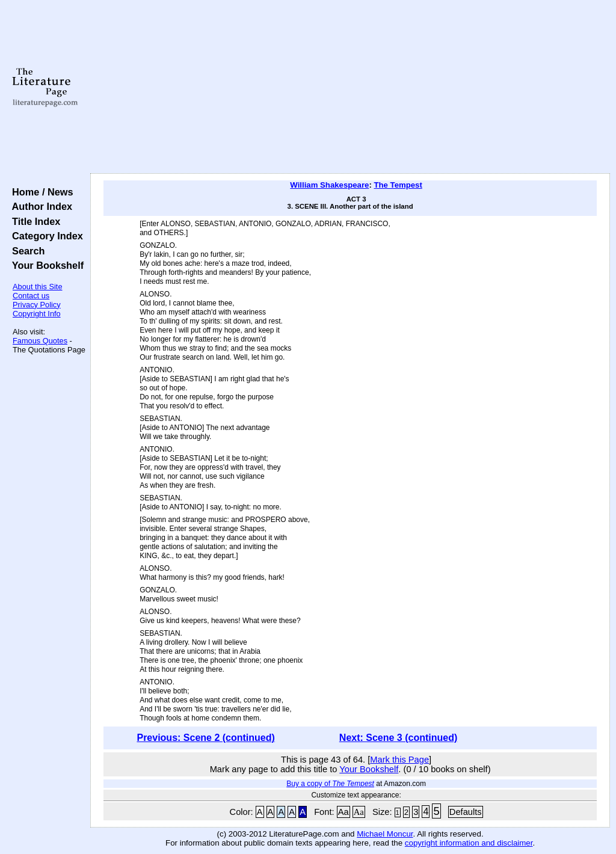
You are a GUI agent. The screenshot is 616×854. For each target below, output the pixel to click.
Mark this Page (399, 760)
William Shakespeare (329, 185)
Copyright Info (37, 314)
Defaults (466, 812)
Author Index (39, 206)
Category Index (45, 236)
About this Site (38, 287)
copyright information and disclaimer (469, 843)
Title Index (33, 221)
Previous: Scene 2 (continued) (205, 738)
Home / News (40, 192)
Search (26, 251)
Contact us (31, 296)
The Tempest (398, 185)
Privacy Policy (37, 305)
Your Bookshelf (45, 265)
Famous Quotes (40, 341)
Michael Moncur (385, 834)
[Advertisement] (350, 87)
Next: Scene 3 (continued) (398, 738)
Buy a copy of (330, 784)
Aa (343, 812)
